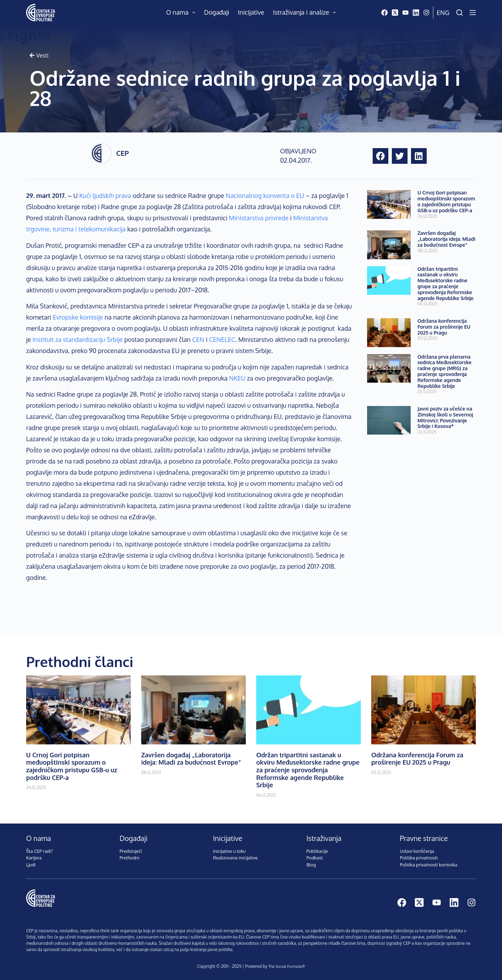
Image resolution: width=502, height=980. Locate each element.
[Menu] (473, 13)
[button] (381, 156)
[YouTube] (405, 13)
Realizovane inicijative (235, 858)
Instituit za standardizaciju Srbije (78, 339)
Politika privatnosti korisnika (429, 865)
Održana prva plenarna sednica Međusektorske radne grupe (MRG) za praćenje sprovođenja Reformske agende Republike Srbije (445, 371)
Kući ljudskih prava (105, 196)
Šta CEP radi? (40, 851)
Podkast (315, 858)
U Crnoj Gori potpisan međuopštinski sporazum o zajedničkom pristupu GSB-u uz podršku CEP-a (447, 201)
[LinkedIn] (416, 13)
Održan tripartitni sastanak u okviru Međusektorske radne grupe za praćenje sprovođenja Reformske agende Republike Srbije (446, 284)
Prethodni (130, 858)
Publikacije (317, 851)
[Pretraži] (459, 13)
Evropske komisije (78, 317)
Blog (311, 865)
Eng (443, 13)
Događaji (216, 12)
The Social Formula (285, 966)
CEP (122, 153)
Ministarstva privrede (259, 218)
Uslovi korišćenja (417, 851)
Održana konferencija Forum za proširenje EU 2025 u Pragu (444, 327)
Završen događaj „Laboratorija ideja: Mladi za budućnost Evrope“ (447, 239)
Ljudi (31, 865)
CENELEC (222, 339)
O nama (182, 13)
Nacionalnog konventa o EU (265, 196)
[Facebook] (385, 13)
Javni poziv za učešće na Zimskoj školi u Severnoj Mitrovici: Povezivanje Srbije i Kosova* (445, 417)
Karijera (34, 858)
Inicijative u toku (229, 851)
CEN (198, 339)
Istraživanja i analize (306, 13)
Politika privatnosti (419, 858)
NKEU (237, 378)
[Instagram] (426, 13)
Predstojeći (131, 851)
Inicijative (251, 12)
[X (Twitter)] (395, 13)
